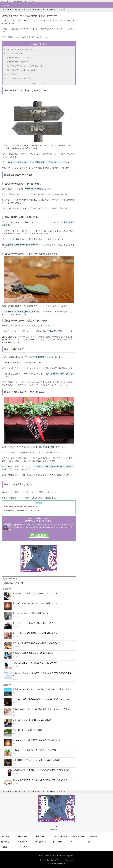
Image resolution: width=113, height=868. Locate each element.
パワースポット (24, 847)
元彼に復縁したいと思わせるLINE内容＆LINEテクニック (35, 593)
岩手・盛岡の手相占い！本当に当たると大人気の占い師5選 (36, 760)
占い (73, 842)
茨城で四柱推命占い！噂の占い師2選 (27, 730)
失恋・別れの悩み (60, 836)
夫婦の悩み (93, 836)
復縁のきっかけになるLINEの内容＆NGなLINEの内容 (34, 653)
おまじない (5, 847)
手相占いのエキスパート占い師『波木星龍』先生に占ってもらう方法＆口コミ (43, 711)
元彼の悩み (26, 9)
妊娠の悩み (22, 842)
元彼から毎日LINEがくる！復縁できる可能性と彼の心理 (35, 663)
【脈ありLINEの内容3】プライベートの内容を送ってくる (24, 66)
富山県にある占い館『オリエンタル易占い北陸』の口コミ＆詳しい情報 (41, 689)
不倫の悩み (22, 836)
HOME (3, 9)
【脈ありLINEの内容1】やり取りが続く (18, 58)
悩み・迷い (10, 9)
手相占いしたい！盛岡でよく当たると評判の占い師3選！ (35, 750)
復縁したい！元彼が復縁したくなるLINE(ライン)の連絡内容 (36, 643)
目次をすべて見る (39, 83)
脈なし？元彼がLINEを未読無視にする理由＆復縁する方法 (36, 633)
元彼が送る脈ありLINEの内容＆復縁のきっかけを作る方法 (48, 9)
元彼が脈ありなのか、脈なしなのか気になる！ (19, 50)
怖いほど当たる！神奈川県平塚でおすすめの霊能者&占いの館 (37, 740)
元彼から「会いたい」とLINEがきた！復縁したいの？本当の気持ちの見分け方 (43, 674)
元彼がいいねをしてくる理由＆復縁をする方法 (31, 613)
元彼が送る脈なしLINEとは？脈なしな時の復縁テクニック (36, 603)
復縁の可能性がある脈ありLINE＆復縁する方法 (21, 506)
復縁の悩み (18, 9)
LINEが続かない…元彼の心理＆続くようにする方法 (22, 511)
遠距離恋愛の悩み (78, 836)
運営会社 (70, 856)
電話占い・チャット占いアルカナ (52, 856)
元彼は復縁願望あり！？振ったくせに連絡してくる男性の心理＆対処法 (41, 770)
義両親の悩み (41, 842)
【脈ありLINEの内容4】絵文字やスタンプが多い (21, 70)
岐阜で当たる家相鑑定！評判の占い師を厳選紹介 (32, 720)
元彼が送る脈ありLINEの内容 (13, 54)
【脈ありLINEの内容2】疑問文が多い (18, 62)
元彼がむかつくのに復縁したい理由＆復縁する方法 (33, 623)
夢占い (91, 842)
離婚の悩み (5, 842)
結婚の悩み (5, 836)
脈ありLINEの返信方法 (11, 74)
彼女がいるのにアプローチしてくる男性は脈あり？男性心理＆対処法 (40, 780)
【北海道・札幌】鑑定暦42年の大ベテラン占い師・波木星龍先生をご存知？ (43, 699)
